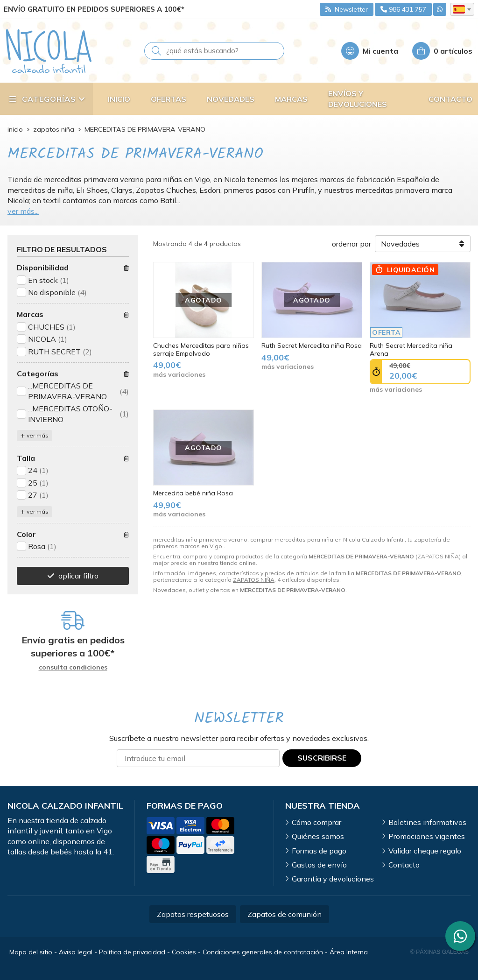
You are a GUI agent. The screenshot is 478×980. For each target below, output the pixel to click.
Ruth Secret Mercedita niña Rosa (312, 345)
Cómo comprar (316, 822)
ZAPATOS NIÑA (254, 580)
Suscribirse (322, 758)
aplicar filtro (78, 576)
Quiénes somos (318, 836)
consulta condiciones (73, 667)
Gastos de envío (319, 865)
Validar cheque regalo (425, 851)
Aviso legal (76, 952)
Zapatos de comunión (285, 914)
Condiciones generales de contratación (263, 952)
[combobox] (462, 9)
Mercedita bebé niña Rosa (193, 493)
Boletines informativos (427, 822)
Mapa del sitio (31, 952)
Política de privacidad (132, 952)
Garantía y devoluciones (333, 879)
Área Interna (349, 952)
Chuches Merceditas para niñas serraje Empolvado (201, 349)
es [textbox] (459, 9)
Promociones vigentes (427, 836)
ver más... (23, 211)
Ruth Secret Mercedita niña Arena (411, 349)
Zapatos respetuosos (193, 914)
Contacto (404, 865)
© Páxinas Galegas (439, 952)
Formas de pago (319, 851)
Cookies (184, 952)
